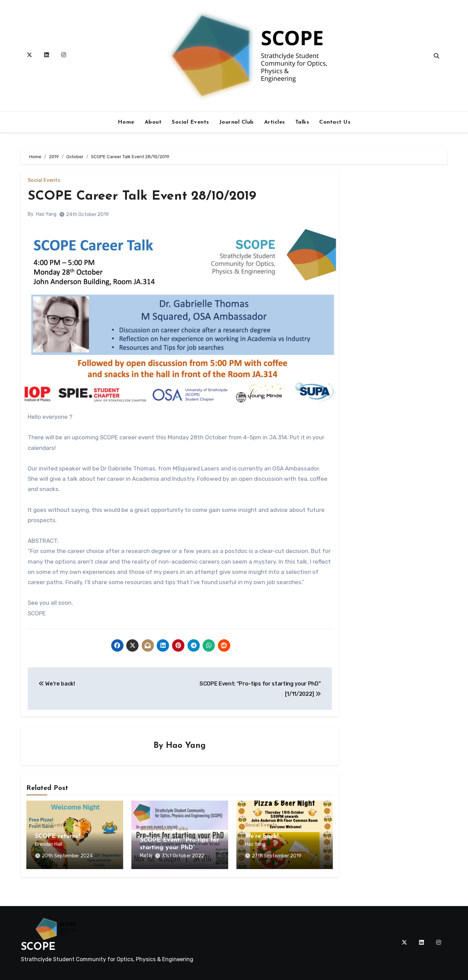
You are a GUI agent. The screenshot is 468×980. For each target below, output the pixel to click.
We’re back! (262, 836)
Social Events (190, 122)
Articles (275, 122)
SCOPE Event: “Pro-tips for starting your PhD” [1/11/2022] (179, 848)
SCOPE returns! (57, 836)
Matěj (146, 856)
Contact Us (335, 122)
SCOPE (38, 947)
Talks (302, 122)
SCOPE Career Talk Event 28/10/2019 (142, 196)
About (153, 122)
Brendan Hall (49, 844)
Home (126, 122)
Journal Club (237, 122)
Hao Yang (46, 214)
